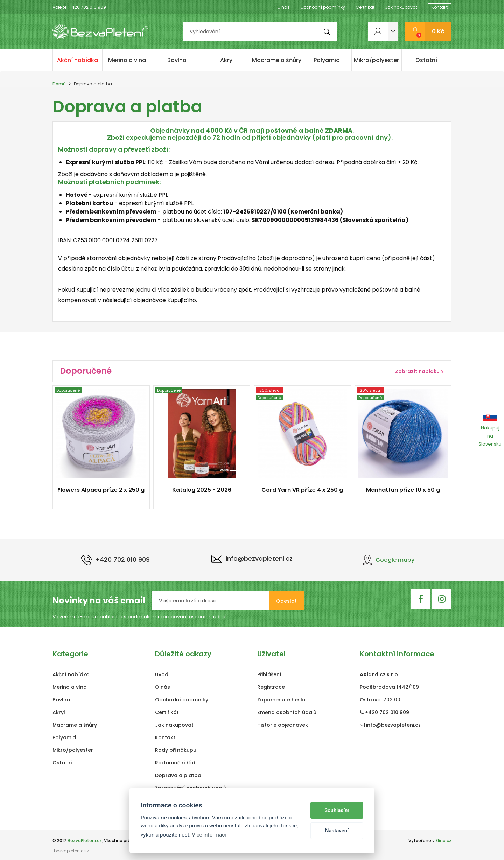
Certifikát (365, 7)
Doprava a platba (178, 775)
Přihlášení (269, 674)
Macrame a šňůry (277, 60)
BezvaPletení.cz (85, 841)
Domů (59, 84)
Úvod (162, 674)
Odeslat (286, 601)
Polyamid (327, 60)
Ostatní (426, 60)
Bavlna (177, 60)
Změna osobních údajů (287, 712)
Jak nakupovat (401, 7)
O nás (283, 7)
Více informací (209, 835)
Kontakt (440, 7)
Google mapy (388, 560)
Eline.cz (444, 841)
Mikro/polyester (376, 60)
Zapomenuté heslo (281, 700)
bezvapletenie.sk (71, 851)
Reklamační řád (175, 763)
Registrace (271, 687)
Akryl (227, 60)
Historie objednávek (283, 725)
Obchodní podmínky (323, 7)
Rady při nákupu (176, 750)
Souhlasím (337, 810)
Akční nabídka (78, 60)
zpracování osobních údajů (194, 617)
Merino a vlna (127, 60)
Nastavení (337, 831)
